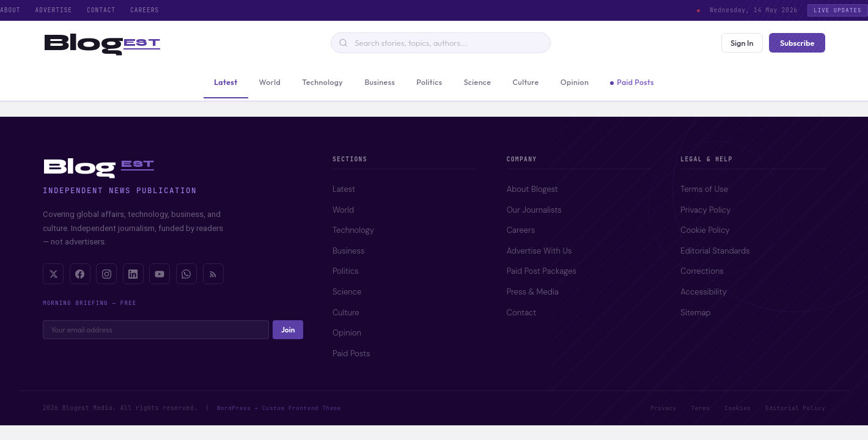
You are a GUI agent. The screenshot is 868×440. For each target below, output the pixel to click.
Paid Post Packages (542, 271)
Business (348, 251)
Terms (701, 408)
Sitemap (695, 313)
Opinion (347, 333)
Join (288, 330)
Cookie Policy (705, 230)
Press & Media (533, 292)
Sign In (742, 43)
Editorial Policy (795, 408)
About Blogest (532, 189)
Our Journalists (534, 210)
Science (347, 292)
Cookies (737, 408)
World (343, 210)
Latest (344, 189)
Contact (101, 10)
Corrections (702, 271)
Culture (346, 313)
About (10, 10)
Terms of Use (704, 189)
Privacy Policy (705, 210)
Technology (353, 230)
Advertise (54, 10)
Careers (145, 10)
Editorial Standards (715, 251)
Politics (346, 271)
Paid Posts (351, 354)
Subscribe (797, 43)
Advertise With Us (539, 251)
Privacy (664, 408)
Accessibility (703, 292)
